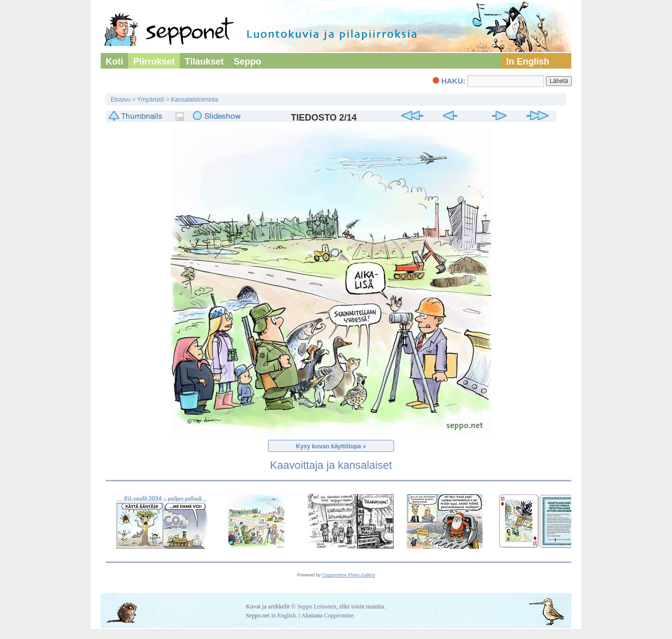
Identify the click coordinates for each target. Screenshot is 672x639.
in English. (284, 615)
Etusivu (120, 100)
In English (528, 62)
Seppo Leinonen (316, 606)
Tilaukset (204, 62)
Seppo (248, 62)
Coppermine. (340, 615)
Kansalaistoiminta (195, 100)
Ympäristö (151, 100)
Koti (114, 62)
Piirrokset (154, 62)
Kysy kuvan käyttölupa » (331, 446)
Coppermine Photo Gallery (349, 575)
